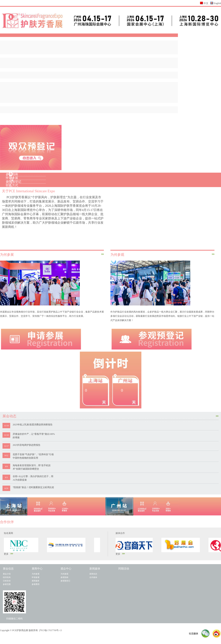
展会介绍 (7, 574)
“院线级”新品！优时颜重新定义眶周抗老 (33, 487)
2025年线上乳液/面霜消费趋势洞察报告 (33, 425)
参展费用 (36, 584)
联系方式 (12, 185)
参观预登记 (13, 182)
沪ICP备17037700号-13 (50, 630)
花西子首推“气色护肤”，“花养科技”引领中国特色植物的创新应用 (33, 456)
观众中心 (66, 569)
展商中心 (37, 569)
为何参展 (36, 574)
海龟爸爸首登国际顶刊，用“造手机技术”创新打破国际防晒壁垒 (32, 467)
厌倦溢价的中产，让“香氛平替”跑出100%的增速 (34, 436)
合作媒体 (93, 577)
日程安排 (7, 581)
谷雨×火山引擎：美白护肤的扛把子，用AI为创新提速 (33, 478)
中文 (206, 3)
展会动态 (110, 416)
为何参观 (64, 574)
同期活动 (124, 569)
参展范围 (7, 584)
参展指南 (12, 174)
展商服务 (36, 581)
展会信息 (8, 569)
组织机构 (7, 577)
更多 (8, 554)
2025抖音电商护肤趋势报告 (27, 445)
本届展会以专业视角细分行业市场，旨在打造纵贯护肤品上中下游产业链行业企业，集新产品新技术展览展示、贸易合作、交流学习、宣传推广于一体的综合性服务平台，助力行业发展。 (52, 314)
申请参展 (12, 178)
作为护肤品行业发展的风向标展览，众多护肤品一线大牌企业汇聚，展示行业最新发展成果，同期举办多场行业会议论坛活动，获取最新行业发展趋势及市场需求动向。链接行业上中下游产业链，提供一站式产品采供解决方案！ (162, 316)
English (217, 3)
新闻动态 (93, 574)
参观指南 (64, 577)
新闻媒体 (95, 569)
